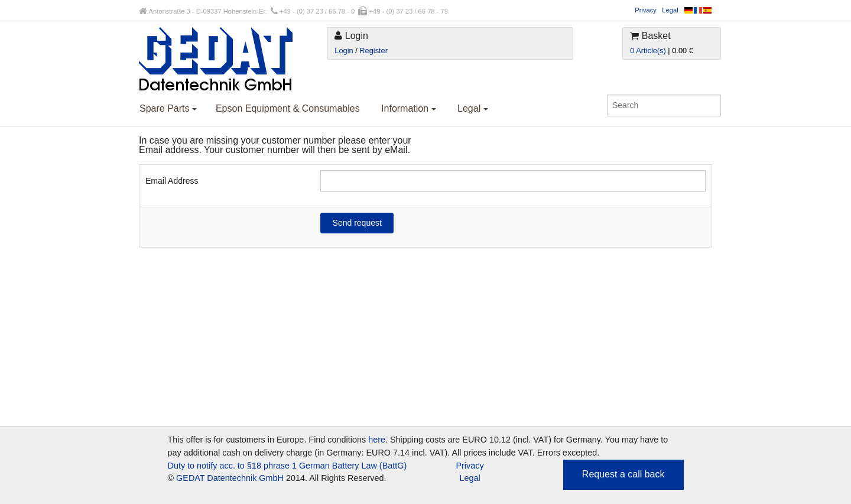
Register (373, 51)
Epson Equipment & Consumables (288, 108)
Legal (670, 10)
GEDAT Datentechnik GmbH (230, 478)
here (377, 440)
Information (408, 108)
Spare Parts (168, 108)
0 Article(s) (648, 51)
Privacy (646, 10)
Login (344, 51)
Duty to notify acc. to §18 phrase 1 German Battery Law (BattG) (288, 466)
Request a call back (623, 474)
